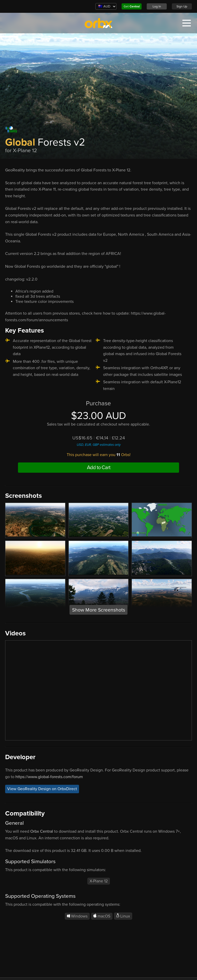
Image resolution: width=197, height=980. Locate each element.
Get (132, 6)
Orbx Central (42, 831)
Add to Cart (99, 468)
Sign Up (182, 6)
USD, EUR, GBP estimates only (99, 445)
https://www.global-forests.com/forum (49, 777)
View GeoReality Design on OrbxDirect (42, 789)
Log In (157, 6)
